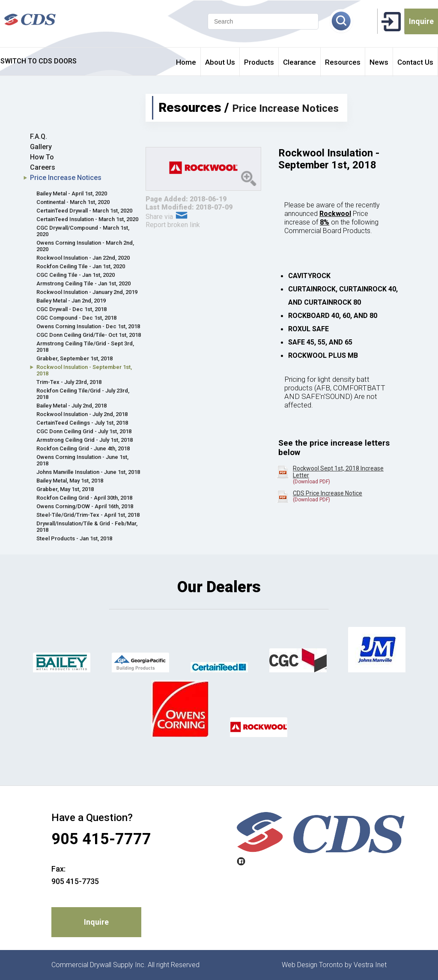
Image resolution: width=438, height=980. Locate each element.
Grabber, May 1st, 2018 (65, 489)
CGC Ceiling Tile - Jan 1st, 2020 (76, 275)
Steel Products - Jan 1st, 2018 (74, 538)
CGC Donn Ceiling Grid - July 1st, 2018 (84, 431)
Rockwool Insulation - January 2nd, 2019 (87, 292)
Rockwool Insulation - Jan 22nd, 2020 (83, 258)
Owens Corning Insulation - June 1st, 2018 (82, 460)
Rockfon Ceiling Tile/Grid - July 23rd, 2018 (83, 394)
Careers (43, 167)
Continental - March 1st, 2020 (73, 202)
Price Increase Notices (66, 178)
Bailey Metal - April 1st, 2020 (72, 193)
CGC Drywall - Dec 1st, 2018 (72, 309)
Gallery (41, 147)
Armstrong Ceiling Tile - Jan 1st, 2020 (83, 283)
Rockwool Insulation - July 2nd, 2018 (82, 414)
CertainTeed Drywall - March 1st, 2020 (84, 211)
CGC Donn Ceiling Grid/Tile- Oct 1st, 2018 (89, 335)
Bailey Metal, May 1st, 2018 (70, 481)
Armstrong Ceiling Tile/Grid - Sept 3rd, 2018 (85, 347)
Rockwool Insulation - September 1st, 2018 (84, 370)
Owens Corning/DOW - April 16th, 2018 (85, 506)
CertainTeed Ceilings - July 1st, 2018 (82, 423)
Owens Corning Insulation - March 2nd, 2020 (85, 246)
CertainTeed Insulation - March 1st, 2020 (87, 219)
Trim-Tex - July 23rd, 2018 (69, 382)
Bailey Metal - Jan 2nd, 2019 (71, 301)
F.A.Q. (39, 136)
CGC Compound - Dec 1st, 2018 (76, 318)
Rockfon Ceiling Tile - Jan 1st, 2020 (81, 266)
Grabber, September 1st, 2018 (74, 358)
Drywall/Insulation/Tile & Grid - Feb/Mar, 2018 (87, 527)
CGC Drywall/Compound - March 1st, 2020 (83, 231)
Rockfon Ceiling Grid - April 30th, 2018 (84, 498)
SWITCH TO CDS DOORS (39, 61)
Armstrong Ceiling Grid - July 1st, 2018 (85, 440)
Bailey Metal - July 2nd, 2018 (72, 406)
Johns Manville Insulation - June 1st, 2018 (88, 472)
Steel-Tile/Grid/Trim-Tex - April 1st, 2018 (88, 515)
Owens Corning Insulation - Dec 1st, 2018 (88, 326)
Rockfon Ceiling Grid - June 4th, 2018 (83, 448)
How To (42, 157)
